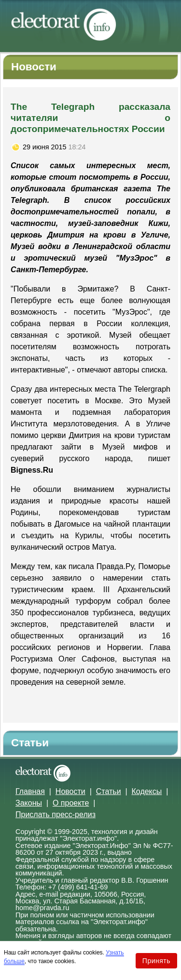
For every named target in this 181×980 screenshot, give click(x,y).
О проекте (71, 803)
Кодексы (147, 791)
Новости (70, 791)
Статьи (109, 791)
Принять (156, 961)
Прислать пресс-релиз (56, 814)
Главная (30, 791)
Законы (29, 803)
